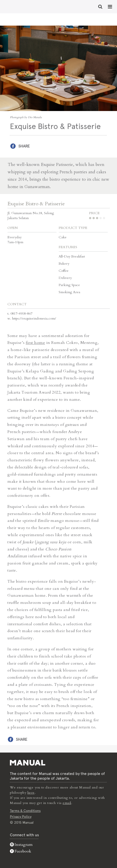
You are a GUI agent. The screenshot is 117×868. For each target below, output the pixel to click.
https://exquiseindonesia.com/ (34, 318)
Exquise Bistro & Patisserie (36, 204)
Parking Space (69, 285)
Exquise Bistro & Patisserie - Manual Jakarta (20, 6)
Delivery (65, 278)
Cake (63, 237)
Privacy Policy (21, 817)
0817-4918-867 (21, 313)
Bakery (64, 264)
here (31, 793)
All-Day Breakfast (72, 256)
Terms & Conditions (25, 811)
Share (24, 146)
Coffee (64, 271)
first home (35, 343)
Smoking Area (69, 292)
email (67, 803)
